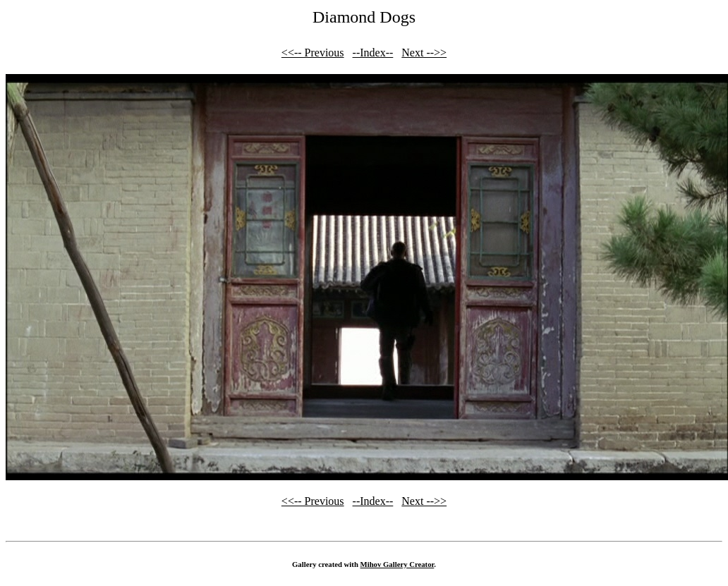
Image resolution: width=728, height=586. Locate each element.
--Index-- (373, 53)
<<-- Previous (313, 53)
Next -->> (424, 53)
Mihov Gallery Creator (398, 564)
